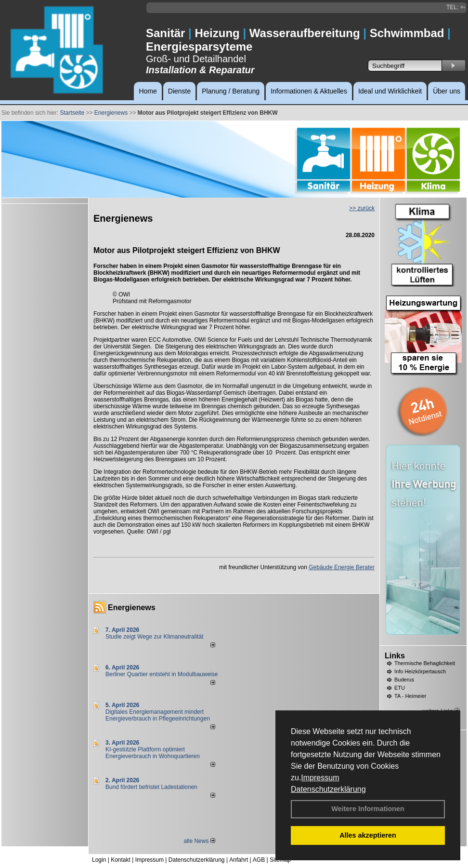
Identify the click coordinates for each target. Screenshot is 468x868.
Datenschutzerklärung (328, 789)
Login (99, 860)
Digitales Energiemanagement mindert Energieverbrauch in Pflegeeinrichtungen (158, 715)
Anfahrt (239, 860)
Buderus (404, 680)
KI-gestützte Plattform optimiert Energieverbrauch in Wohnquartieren (153, 753)
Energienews (132, 608)
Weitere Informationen (368, 809)
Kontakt (121, 860)
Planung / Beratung (231, 91)
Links (395, 656)
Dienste (179, 91)
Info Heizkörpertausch (420, 671)
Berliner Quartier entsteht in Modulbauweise (162, 674)
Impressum (320, 778)
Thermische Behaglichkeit (425, 663)
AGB (259, 860)
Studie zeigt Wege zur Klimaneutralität (154, 637)
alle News (199, 841)
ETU (400, 688)
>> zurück (362, 208)
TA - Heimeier (410, 696)
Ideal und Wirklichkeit (390, 91)
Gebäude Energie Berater (342, 567)
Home (148, 91)
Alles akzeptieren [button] (368, 835)
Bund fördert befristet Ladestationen (151, 787)
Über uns (447, 91)
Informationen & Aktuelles (309, 91)
